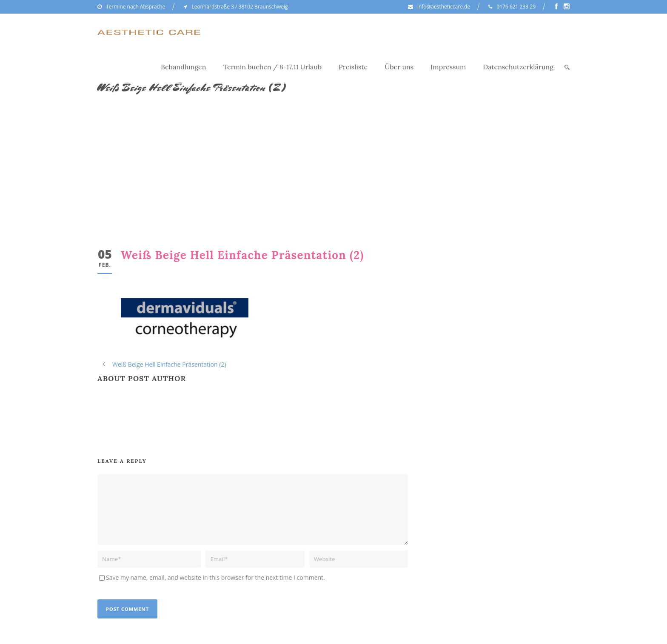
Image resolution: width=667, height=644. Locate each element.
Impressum (448, 67)
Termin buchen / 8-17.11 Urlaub (273, 67)
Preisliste (353, 67)
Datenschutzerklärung (518, 67)
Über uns (399, 67)
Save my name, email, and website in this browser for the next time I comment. (215, 577)
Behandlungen (184, 67)
